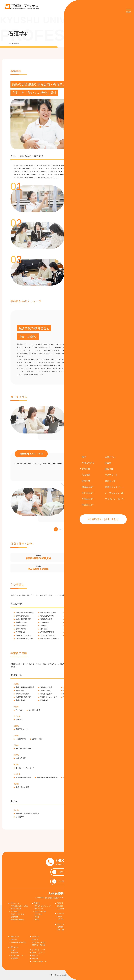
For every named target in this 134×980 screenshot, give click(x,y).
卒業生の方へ (15, 937)
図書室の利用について (82, 909)
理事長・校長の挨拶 (17, 914)
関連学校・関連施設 (17, 920)
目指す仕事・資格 (40, 911)
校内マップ (61, 924)
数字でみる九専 (16, 909)
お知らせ (77, 906)
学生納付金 (101, 909)
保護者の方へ (15, 947)
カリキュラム (39, 909)
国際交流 (77, 927)
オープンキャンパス (38, 950)
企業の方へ (35, 937)
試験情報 (60, 906)
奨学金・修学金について (82, 925)
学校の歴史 (15, 917)
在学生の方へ (101, 903)
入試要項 (77, 919)
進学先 (37, 920)
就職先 (37, 917)
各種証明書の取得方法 (104, 911)
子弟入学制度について (18, 955)
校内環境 (60, 927)
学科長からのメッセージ (43, 906)
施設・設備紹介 (62, 930)
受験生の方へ (78, 914)
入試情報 (60, 903)
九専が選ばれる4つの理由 (19, 906)
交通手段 (60, 919)
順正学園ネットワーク (82, 922)
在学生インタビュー (38, 953)
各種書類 (100, 914)
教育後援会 (15, 958)
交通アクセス (61, 914)
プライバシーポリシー (39, 962)
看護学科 (37, 903)
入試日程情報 (62, 909)
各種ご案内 (15, 953)
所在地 (60, 916)
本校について (15, 903)
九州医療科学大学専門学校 (67, 894)
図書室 (76, 903)
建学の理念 (15, 911)
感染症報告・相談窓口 (106, 917)
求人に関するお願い (39, 942)
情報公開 (35, 959)
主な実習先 (38, 914)
